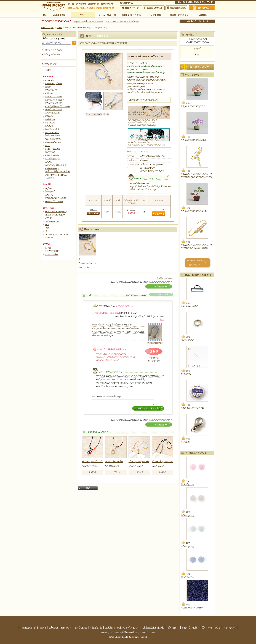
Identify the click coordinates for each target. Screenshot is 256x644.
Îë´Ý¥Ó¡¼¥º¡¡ (188, 485)
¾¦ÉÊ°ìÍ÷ (181, 2)
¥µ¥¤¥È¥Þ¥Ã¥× (208, 2)
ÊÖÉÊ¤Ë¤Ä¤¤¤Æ (165, 279)
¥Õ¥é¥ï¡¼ (49, 126)
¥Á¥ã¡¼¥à (49, 116)
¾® (200, 21)
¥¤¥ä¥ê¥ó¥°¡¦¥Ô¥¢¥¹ (53, 83)
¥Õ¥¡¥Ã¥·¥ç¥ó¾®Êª (53, 103)
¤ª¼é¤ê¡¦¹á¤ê (50, 119)
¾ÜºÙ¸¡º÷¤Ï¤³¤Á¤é (53, 50)
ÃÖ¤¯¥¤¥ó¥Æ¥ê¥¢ (53, 139)
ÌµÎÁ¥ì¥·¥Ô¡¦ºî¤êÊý (131, 15)
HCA (47, 228)
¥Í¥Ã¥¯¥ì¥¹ (50, 80)
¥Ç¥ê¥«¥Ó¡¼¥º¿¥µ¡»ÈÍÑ (55, 198)
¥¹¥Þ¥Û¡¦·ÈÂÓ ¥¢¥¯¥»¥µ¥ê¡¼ (57, 106)
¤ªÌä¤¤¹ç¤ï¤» (193, 2)
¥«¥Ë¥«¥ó (186, 442)
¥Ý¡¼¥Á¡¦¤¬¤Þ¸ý (52, 129)
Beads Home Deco (52, 221)
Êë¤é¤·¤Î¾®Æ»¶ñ (52, 113)
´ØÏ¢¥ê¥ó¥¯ (173, 628)
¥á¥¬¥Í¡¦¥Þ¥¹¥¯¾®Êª (54, 110)
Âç (207, 21)
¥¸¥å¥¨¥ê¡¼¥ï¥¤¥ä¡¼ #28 (193, 408)
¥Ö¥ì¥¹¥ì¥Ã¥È (51, 90)
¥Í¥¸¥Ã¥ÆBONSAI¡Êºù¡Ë (193, 106)
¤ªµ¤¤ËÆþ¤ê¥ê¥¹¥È (154, 8)
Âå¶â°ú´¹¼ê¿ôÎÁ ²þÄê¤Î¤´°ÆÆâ (88, 22)
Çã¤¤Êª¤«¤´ (202, 8)
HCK (47, 225)
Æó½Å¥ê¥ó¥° (188, 340)
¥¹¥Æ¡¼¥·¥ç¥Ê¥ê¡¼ (53, 149)
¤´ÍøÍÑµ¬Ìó (96, 628)
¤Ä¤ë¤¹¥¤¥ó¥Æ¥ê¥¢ (53, 142)
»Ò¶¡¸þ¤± (49, 195)
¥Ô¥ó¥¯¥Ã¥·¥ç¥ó (52, 155)
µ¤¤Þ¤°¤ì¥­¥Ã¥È (52, 254)
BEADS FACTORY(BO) (55, 215)
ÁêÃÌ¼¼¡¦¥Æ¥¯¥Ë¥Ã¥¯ (179, 15)
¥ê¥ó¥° (48, 87)
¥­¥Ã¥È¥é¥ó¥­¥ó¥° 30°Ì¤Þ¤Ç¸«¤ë (195, 263)
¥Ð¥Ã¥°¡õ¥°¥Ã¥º (52, 133)
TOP (44, 15)
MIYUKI (49, 218)
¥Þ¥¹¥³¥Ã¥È (50, 123)
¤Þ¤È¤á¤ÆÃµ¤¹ (59, 15)
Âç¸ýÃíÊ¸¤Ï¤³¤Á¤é (176, 8)
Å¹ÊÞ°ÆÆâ (203, 15)
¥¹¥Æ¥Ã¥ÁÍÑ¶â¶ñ (190, 306)
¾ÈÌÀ (47, 145)
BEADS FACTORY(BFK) (56, 212)
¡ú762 (162, 319)
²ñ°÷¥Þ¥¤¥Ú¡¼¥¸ (131, 8)
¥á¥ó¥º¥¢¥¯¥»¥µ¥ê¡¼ (54, 201)
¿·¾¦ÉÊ (48, 70)
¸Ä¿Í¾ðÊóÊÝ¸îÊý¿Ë (153, 628)
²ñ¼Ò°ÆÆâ (81, 628)
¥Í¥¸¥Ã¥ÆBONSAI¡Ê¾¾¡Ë (194, 211)
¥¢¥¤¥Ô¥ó (186, 374)
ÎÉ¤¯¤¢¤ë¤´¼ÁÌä (211, 628)
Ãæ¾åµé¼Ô (50, 192)
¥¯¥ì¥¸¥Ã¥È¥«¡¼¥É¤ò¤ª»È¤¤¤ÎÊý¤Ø (122, 22)
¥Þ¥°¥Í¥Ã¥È (50, 152)
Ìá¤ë (88, 488)
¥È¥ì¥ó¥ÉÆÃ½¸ (155, 15)
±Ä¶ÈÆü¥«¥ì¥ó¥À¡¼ (60, 628)
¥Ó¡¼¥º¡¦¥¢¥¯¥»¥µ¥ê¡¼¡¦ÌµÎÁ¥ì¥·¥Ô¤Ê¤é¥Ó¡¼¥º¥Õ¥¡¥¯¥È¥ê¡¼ (128, 633)
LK (46, 231)
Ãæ (204, 21)
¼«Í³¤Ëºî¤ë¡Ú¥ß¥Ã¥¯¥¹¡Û (56, 165)
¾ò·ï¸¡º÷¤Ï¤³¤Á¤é (52, 54)
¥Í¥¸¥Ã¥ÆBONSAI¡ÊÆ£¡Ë (194, 140)
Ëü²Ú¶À (48, 162)
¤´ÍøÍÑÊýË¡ (127, 2)
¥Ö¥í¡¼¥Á (49, 93)
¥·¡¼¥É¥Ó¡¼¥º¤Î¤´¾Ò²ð (33, 628)
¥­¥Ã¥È (83, 15)
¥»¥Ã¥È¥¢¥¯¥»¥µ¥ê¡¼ (54, 100)
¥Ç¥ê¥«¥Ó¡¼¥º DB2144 (192, 608)
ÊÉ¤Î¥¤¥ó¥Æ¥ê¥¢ (52, 136)
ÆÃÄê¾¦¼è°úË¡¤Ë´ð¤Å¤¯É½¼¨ (122, 628)
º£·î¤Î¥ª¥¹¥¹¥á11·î (52, 251)
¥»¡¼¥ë (48, 248)
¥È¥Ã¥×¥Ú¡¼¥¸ (47, 28)
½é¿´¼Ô (48, 188)
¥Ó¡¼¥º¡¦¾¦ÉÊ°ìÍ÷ (107, 15)
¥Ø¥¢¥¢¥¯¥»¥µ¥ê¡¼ (53, 97)
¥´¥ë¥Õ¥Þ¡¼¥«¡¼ (52, 159)
